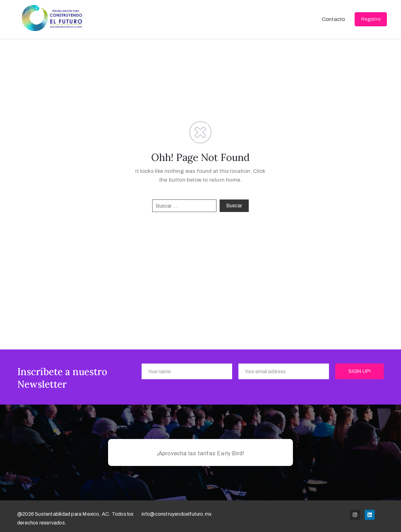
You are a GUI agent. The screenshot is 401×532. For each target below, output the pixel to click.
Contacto (333, 19)
